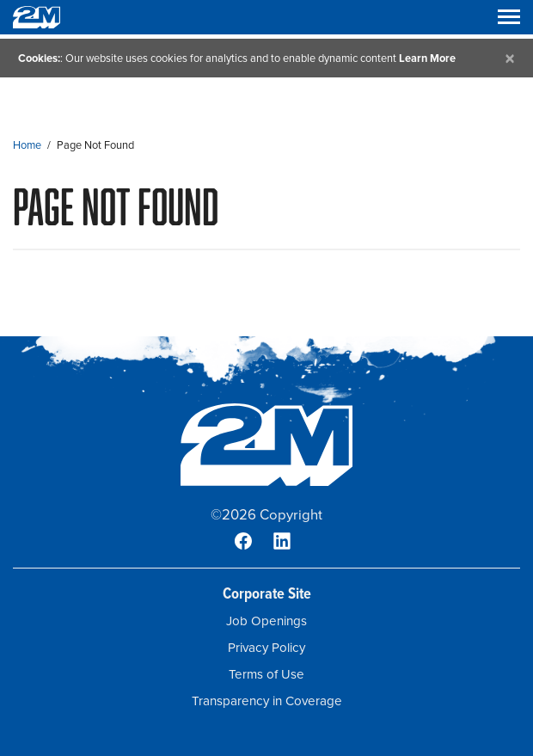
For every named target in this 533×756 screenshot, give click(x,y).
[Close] (510, 58)
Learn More (427, 58)
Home (27, 145)
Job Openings (266, 621)
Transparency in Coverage (267, 701)
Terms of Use (266, 674)
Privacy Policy (266, 648)
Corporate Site (267, 593)
